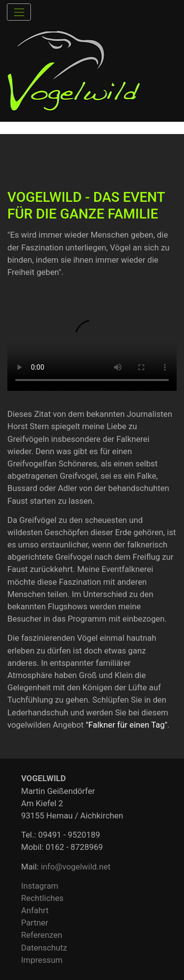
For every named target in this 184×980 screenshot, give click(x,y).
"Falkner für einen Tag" (127, 725)
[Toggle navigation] (19, 12)
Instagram (40, 886)
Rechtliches (42, 898)
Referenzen (42, 935)
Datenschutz (44, 948)
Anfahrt (35, 910)
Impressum (42, 960)
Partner (35, 923)
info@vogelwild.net (76, 867)
